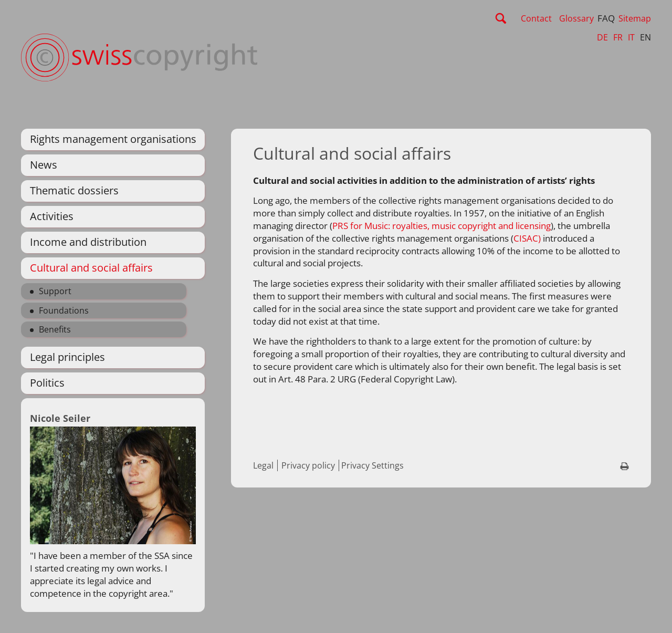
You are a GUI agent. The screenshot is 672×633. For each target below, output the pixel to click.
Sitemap (635, 18)
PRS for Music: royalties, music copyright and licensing (442, 226)
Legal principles (67, 357)
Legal (263, 465)
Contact (536, 18)
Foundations (64, 310)
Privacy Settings (372, 465)
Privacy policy (308, 465)
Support (55, 291)
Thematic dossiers (74, 190)
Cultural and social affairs (91, 268)
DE (602, 37)
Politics (47, 383)
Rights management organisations (113, 139)
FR (618, 37)
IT (631, 37)
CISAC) (527, 238)
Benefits (55, 329)
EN (645, 37)
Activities (52, 216)
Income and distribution (88, 242)
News (44, 165)
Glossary (576, 18)
